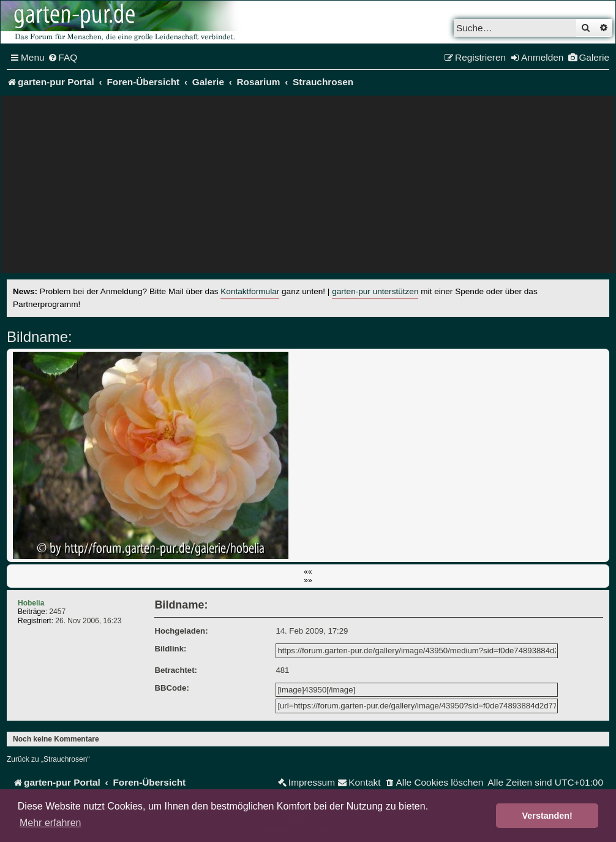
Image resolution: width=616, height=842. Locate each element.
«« (308, 572)
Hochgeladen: (181, 631)
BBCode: (171, 688)
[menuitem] (63, 58)
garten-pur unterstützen (375, 291)
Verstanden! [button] (547, 816)
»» (308, 580)
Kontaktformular (250, 291)
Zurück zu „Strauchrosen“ (48, 759)
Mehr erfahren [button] (51, 823)
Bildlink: (170, 649)
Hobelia (31, 603)
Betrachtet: (176, 670)
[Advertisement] (308, 188)
